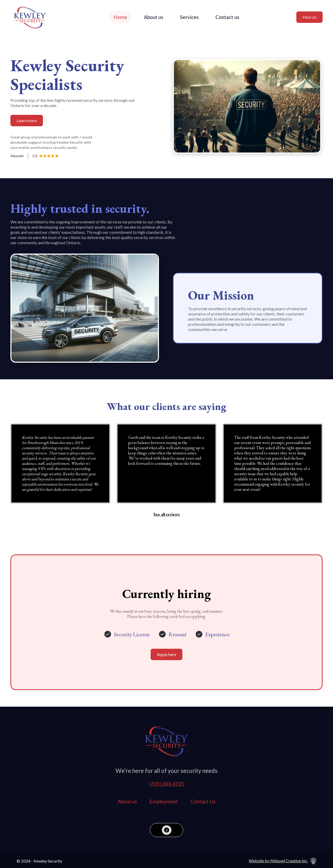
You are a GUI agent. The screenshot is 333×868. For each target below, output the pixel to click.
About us (154, 17)
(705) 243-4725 (167, 784)
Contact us (227, 17)
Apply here (166, 654)
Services (189, 17)
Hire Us (309, 17)
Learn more (27, 120)
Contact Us (203, 801)
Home (120, 17)
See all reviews (167, 514)
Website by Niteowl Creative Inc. (278, 861)
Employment (164, 801)
